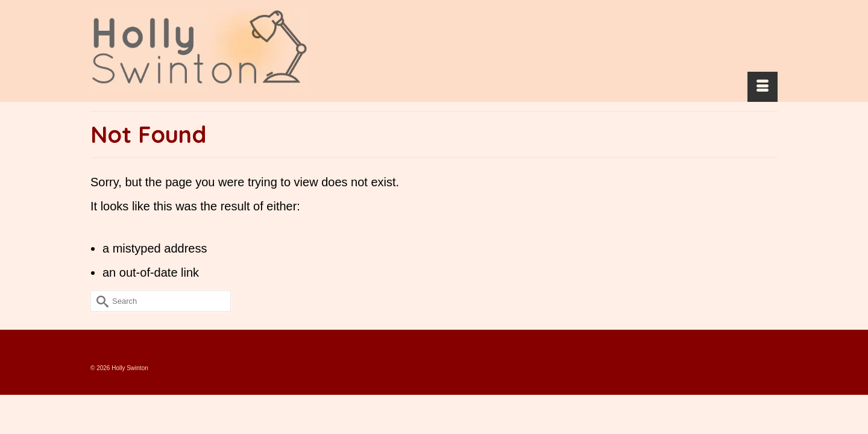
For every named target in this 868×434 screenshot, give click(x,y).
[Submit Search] (99, 325)
